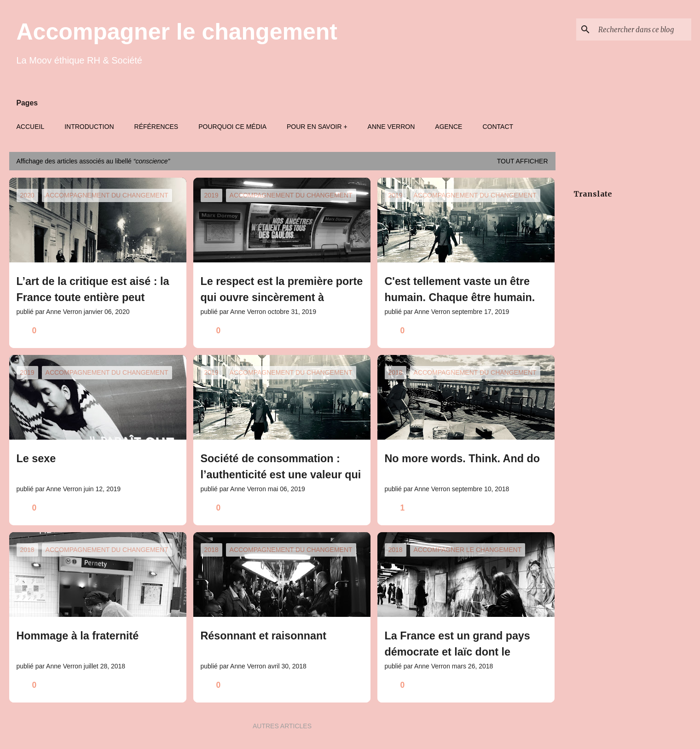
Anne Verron (391, 127)
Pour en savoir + (317, 127)
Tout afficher (523, 161)
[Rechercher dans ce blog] (643, 29)
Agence (448, 127)
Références (156, 127)
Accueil (31, 127)
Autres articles (282, 726)
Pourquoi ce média (232, 127)
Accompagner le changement (177, 32)
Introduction (89, 127)
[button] (174, 331)
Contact (498, 127)
